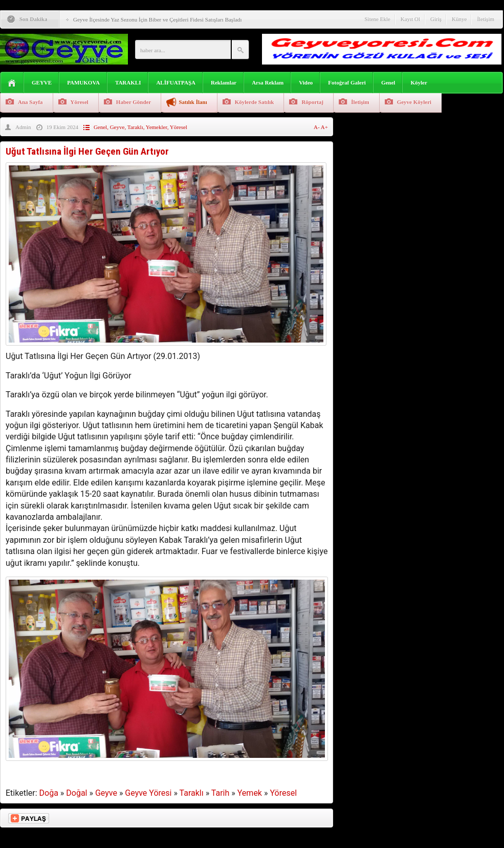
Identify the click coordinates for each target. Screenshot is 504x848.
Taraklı (135, 127)
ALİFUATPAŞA (176, 82)
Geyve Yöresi (148, 793)
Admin (23, 127)
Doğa (49, 793)
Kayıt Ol (410, 19)
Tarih (221, 793)
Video (306, 82)
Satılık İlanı (193, 102)
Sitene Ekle (377, 19)
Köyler (419, 82)
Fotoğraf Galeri (347, 82)
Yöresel (80, 102)
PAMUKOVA (83, 82)
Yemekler (157, 127)
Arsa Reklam (268, 82)
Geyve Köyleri (414, 102)
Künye (459, 19)
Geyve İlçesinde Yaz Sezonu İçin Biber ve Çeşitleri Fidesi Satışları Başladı (158, 19)
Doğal (76, 793)
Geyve (117, 127)
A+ (324, 127)
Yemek (250, 793)
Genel (388, 82)
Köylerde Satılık (255, 102)
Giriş (436, 19)
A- (317, 127)
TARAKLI (128, 82)
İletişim (486, 19)
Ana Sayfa (30, 102)
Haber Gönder (134, 102)
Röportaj (312, 102)
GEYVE (42, 82)
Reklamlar (224, 82)
